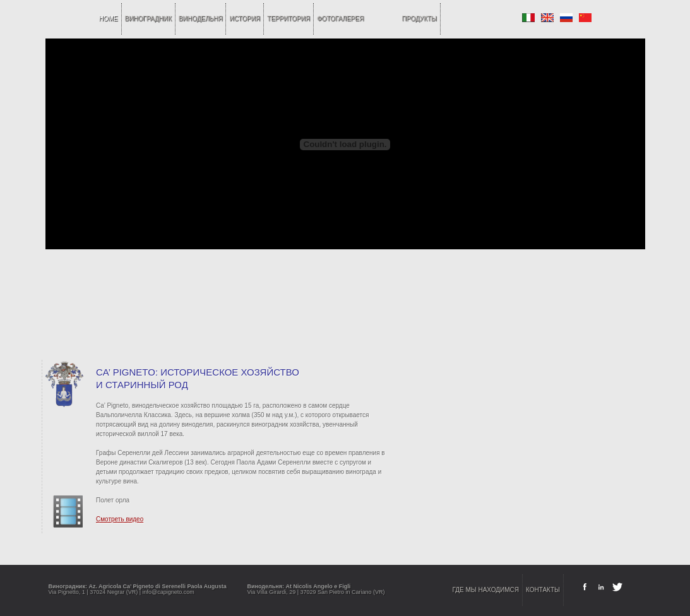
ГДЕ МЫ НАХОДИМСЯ (486, 590)
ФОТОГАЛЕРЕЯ (340, 19)
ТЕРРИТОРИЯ (288, 19)
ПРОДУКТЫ (419, 19)
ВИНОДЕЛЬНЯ (201, 19)
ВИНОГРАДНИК (148, 19)
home (109, 19)
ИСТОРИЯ (245, 19)
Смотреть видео (120, 519)
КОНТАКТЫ (543, 590)
